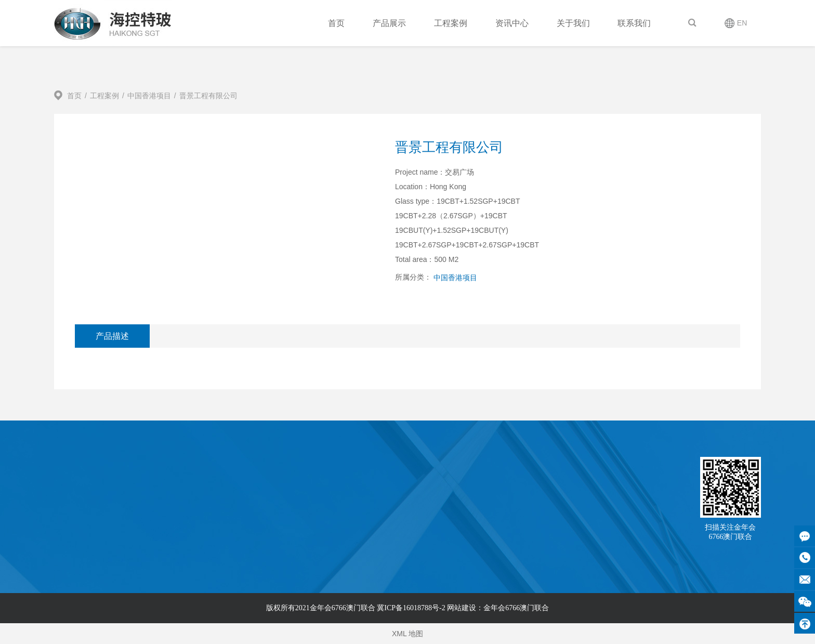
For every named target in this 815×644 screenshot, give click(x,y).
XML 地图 (407, 634)
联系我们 (634, 23)
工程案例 (451, 23)
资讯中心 (512, 23)
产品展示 (389, 23)
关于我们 (573, 23)
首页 (336, 23)
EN (742, 23)
